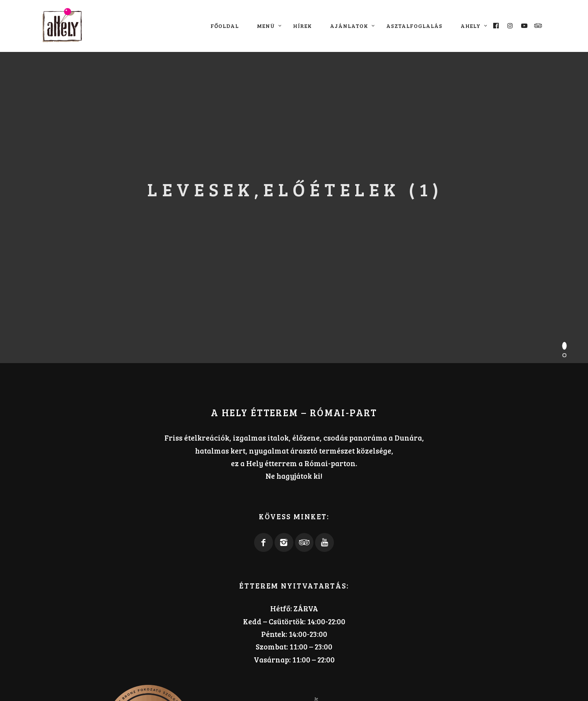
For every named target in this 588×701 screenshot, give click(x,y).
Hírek (302, 26)
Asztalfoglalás (414, 26)
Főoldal (225, 26)
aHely (471, 26)
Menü (266, 26)
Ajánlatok (349, 26)
